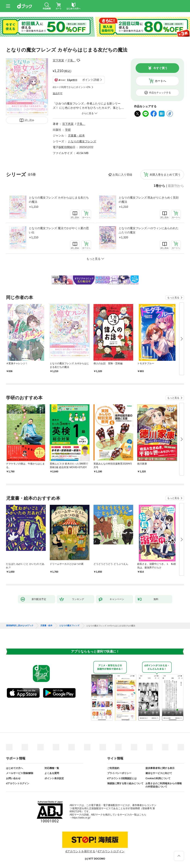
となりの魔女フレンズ (82, 141)
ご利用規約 (113, 768)
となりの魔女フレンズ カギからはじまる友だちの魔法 (59, 200)
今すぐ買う (160, 68)
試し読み (29, 120)
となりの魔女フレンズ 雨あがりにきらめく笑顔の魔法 (149, 200)
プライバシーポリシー (119, 773)
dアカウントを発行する (80, 851)
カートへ (160, 81)
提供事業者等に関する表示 (160, 768)
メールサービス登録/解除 (20, 773)
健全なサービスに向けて (159, 773)
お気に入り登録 (122, 175)
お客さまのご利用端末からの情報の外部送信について (164, 785)
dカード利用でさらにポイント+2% (72, 87)
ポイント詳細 (91, 80)
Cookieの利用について (158, 778)
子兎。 (72, 60)
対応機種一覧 (52, 768)
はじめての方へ (15, 768)
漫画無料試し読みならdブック (20, 626)
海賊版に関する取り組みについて (125, 783)
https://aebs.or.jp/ (81, 818)
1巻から (159, 186)
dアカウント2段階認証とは (122, 778)
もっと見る (173, 298)
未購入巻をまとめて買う (165, 175)
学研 (68, 130)
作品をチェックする (160, 93)
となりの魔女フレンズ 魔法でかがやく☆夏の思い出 (59, 230)
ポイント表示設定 (54, 778)
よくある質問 (52, 773)
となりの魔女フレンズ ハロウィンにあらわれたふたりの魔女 (149, 230)
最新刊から (176, 186)
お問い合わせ (13, 778)
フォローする (79, 60)
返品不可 (58, 93)
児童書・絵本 (76, 136)
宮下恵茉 (58, 60)
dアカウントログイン (18, 783)
